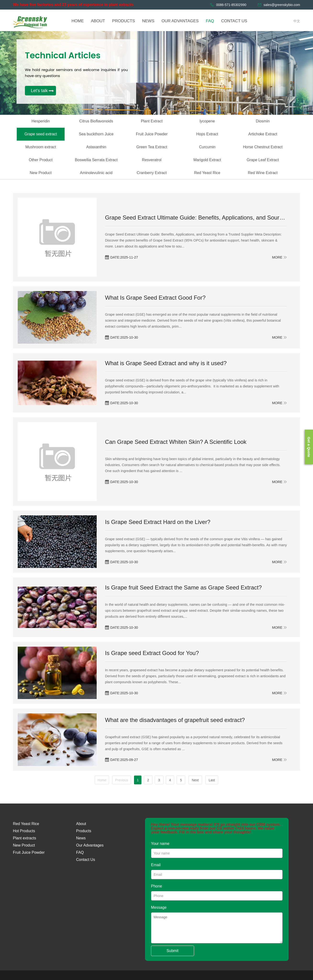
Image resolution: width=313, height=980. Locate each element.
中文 (297, 21)
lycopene (207, 121)
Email (156, 865)
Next (197, 780)
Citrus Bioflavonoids (96, 121)
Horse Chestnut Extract (263, 147)
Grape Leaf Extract (263, 160)
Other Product (41, 160)
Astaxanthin (96, 147)
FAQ (80, 852)
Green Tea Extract (152, 147)
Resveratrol (152, 160)
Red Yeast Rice (207, 173)
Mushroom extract (41, 147)
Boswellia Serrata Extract (96, 160)
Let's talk (39, 91)
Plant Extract (152, 121)
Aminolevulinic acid (96, 173)
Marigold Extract (207, 160)
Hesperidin (41, 121)
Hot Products (24, 831)
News (81, 838)
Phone (156, 886)
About (81, 824)
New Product (41, 173)
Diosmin (263, 121)
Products (84, 831)
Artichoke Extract (263, 134)
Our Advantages (90, 845)
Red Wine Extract (263, 173)
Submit (173, 951)
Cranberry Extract (152, 173)
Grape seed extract (41, 134)
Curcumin (207, 147)
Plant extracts (25, 838)
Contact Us (86, 860)
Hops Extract (207, 134)
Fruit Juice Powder (152, 134)
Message (159, 907)
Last (213, 780)
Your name (160, 844)
